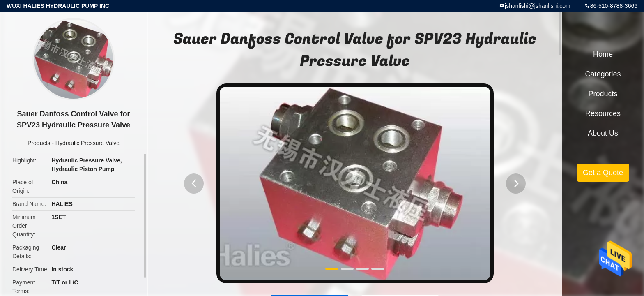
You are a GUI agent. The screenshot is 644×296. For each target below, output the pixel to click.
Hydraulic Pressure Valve (87, 143)
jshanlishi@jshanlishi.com (538, 6)
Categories (603, 74)
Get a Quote (603, 173)
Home (603, 54)
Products (39, 143)
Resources (603, 113)
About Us (603, 133)
